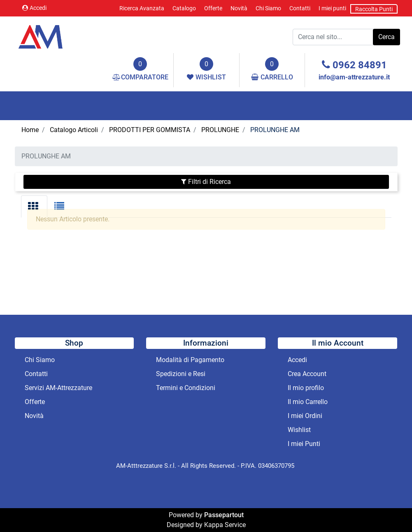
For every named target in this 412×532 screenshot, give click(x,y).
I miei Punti (304, 444)
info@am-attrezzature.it (354, 77)
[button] (386, 37)
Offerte (213, 8)
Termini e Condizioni (186, 388)
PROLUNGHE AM (275, 130)
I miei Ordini (305, 416)
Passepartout (224, 515)
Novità (239, 8)
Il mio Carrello (308, 402)
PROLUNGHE (220, 130)
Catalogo (184, 8)
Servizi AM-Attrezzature (58, 388)
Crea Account (307, 374)
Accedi (34, 8)
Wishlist (299, 430)
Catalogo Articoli (74, 130)
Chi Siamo (268, 8)
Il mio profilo (306, 388)
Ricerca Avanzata (142, 8)
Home (30, 130)
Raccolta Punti (374, 9)
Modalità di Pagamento (190, 360)
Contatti (300, 8)
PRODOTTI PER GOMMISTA (150, 130)
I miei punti (332, 8)
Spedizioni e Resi (181, 374)
